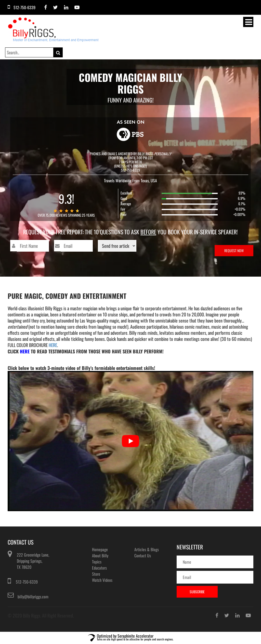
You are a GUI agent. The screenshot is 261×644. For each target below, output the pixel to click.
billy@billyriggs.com (33, 597)
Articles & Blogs (147, 549)
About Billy (100, 556)
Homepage (100, 549)
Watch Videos (102, 580)
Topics (97, 562)
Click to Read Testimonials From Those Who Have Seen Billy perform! (86, 351)
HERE (53, 345)
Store (96, 574)
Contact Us (143, 556)
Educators (99, 568)
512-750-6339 (27, 582)
